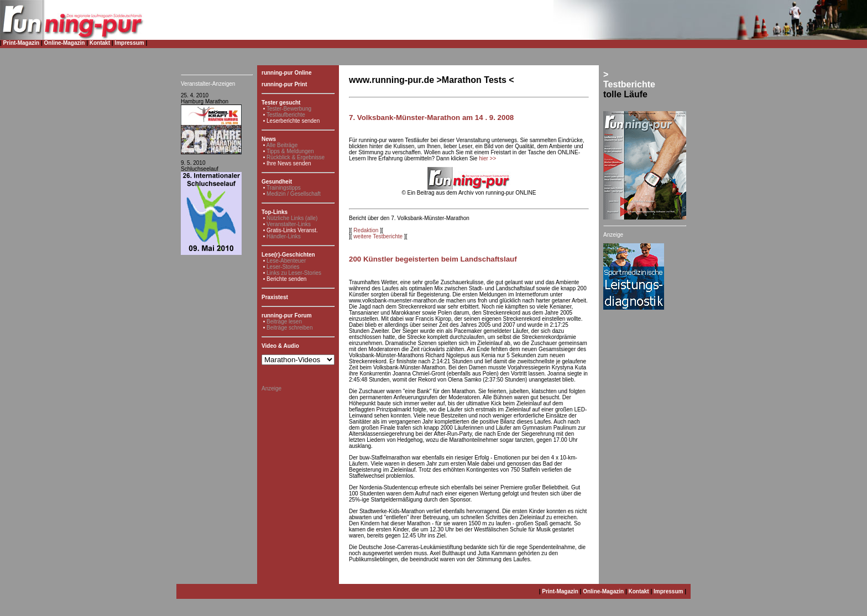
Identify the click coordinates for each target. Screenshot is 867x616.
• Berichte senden (285, 279)
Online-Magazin (65, 43)
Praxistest (275, 297)
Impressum (129, 43)
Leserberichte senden (293, 121)
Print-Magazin (22, 43)
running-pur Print (284, 84)
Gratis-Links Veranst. (292, 230)
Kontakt (100, 43)
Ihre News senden (289, 163)
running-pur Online (287, 73)
